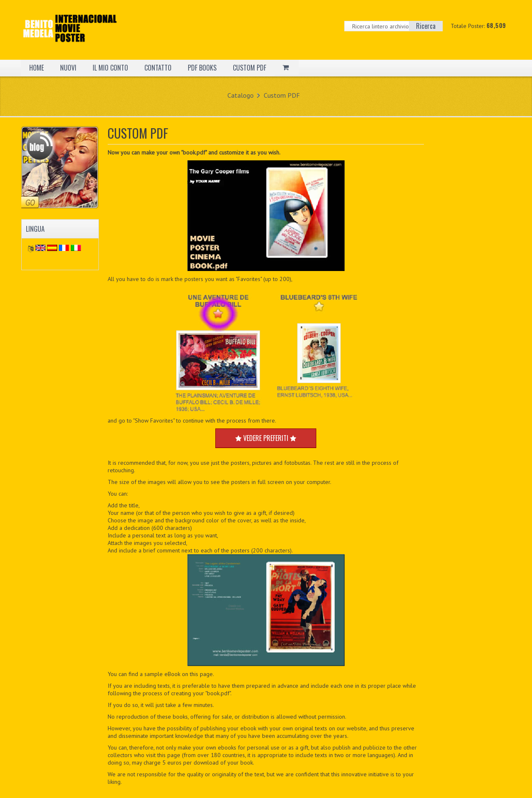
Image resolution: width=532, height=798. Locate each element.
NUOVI (68, 68)
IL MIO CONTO (110, 68)
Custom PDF (282, 95)
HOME (37, 68)
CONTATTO (158, 68)
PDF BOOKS (202, 68)
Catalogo (241, 95)
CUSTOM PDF (250, 68)
